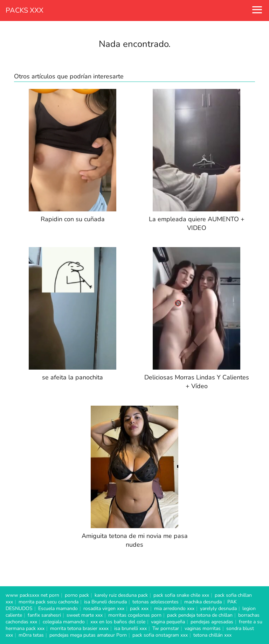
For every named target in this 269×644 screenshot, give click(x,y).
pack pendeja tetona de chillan (200, 615)
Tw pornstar (166, 628)
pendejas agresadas (212, 622)
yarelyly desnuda (218, 608)
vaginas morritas (203, 628)
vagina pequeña (168, 622)
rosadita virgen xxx (104, 608)
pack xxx (139, 608)
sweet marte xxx (85, 615)
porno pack (77, 595)
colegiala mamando (64, 622)
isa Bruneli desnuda (105, 602)
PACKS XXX (25, 10)
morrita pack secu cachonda (49, 602)
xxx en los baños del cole (118, 622)
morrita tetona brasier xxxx (79, 628)
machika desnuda (203, 602)
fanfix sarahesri (44, 615)
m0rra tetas (31, 635)
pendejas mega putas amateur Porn (88, 635)
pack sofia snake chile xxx (181, 595)
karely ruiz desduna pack (121, 595)
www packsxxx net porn (32, 595)
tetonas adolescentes (156, 602)
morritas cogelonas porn (135, 615)
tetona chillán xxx (212, 635)
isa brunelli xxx (130, 628)
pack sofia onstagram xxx (160, 635)
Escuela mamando (58, 608)
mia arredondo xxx (174, 608)
